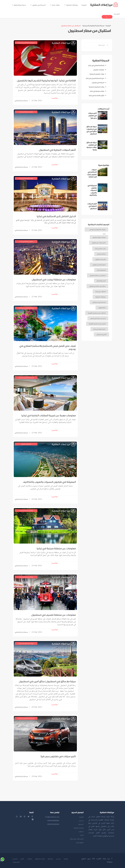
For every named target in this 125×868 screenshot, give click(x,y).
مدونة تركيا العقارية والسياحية (93, 26)
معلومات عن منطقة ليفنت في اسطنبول (54, 280)
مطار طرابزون (102, 308)
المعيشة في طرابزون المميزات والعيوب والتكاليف (49, 482)
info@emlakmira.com (52, 817)
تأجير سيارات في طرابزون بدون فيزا (58, 756)
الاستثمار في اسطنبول (99, 302)
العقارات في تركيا (100, 292)
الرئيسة (108, 26)
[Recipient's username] (95, 45)
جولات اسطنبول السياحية (98, 87)
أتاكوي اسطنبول (101, 334)
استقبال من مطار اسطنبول (98, 275)
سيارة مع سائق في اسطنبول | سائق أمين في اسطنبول (47, 681)
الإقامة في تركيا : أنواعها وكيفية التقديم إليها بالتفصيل (46, 81)
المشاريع (81, 824)
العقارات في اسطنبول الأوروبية (97, 313)
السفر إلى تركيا (101, 270)
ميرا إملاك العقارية (100, 297)
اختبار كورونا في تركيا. (99, 329)
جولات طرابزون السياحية (98, 74)
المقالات (81, 832)
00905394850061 (53, 821)
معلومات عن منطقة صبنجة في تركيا (56, 549)
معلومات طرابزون (100, 70)
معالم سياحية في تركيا (98, 91)
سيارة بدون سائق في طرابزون (97, 286)
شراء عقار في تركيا (100, 249)
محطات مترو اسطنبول (99, 237)
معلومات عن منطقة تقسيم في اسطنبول (54, 615)
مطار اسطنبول (101, 254)
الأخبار (82, 835)
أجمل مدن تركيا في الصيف (98, 318)
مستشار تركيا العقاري (21, 101)
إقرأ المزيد (54, 98)
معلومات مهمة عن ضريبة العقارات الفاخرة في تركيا (49, 416)
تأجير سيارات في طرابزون (99, 243)
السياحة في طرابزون (99, 83)
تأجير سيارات (16, 862)
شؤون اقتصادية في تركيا (98, 95)
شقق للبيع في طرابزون (99, 265)
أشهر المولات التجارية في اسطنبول (57, 150)
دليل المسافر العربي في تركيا (96, 78)
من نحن (81, 821)
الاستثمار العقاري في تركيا (98, 65)
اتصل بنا (15, 859)
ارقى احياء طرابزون (100, 259)
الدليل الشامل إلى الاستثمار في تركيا (56, 216)
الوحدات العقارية (79, 828)
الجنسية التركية (101, 281)
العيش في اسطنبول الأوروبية (97, 324)
